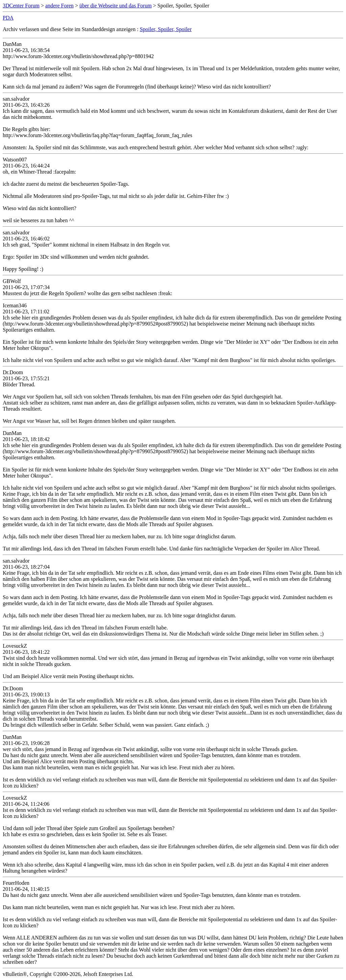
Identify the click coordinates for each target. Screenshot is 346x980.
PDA (8, 18)
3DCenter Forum (21, 6)
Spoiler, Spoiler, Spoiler (166, 29)
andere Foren (59, 6)
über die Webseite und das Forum (116, 6)
